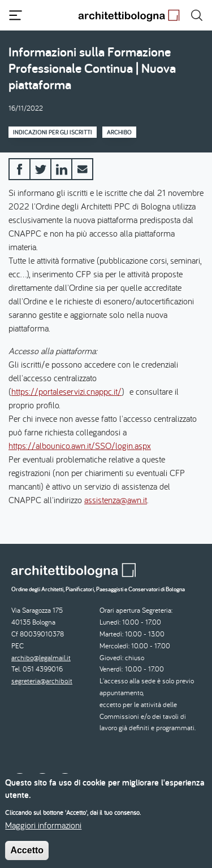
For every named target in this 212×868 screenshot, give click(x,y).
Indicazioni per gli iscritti (53, 132)
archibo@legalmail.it (41, 658)
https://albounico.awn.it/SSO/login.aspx (80, 446)
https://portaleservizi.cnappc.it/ (66, 391)
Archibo (119, 132)
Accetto (27, 858)
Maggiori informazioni (43, 832)
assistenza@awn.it (116, 500)
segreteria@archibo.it (42, 681)
